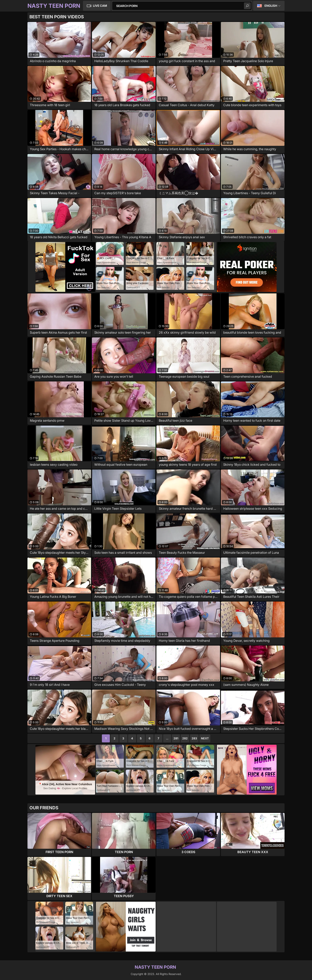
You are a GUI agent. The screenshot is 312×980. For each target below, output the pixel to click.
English (271, 6)
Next (205, 738)
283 (194, 738)
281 (176, 738)
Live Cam (100, 6)
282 (185, 738)
